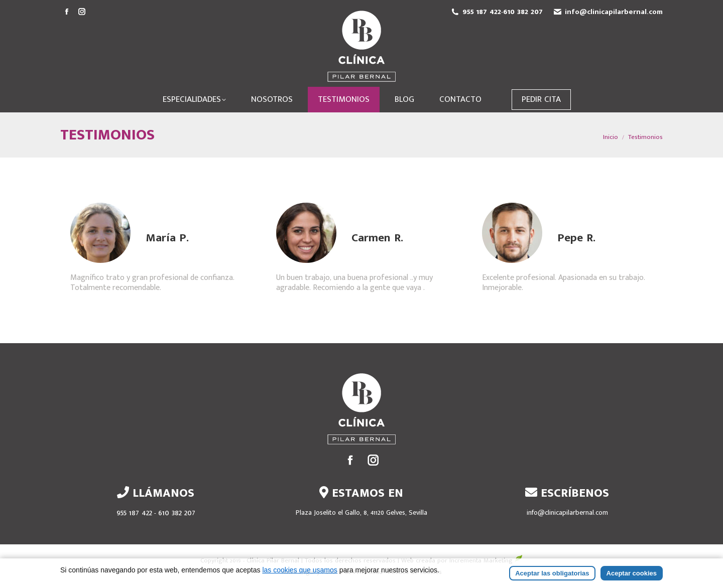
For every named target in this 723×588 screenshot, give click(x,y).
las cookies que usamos (299, 571)
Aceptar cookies (632, 575)
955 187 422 (482, 12)
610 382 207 (523, 12)
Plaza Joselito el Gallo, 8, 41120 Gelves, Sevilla (361, 512)
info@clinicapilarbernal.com (614, 12)
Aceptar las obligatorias (552, 575)
